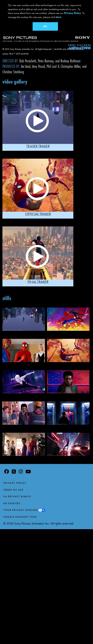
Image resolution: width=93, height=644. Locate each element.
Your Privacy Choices (20, 509)
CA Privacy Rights (17, 495)
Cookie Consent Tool (20, 515)
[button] (38, 119)
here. (59, 17)
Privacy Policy (15, 481)
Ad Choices (12, 502)
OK (45, 26)
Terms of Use (13, 488)
